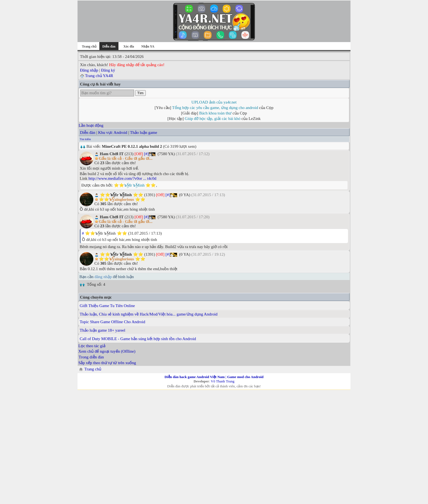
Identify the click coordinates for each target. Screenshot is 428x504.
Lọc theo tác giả (92, 346)
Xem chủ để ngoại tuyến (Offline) (107, 351)
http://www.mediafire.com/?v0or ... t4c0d (122, 178)
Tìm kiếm (85, 139)
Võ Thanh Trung (222, 381)
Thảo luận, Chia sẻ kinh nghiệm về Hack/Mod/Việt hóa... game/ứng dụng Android (149, 314)
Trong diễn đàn (91, 357)
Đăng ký (108, 70)
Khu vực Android (113, 132)
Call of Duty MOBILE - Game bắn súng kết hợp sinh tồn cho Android (138, 339)
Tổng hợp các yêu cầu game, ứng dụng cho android (215, 108)
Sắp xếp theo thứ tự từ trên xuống (107, 363)
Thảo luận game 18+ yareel (102, 330)
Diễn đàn (88, 132)
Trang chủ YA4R (99, 76)
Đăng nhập (89, 70)
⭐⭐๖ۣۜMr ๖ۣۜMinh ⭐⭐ (135, 185)
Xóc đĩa (129, 46)
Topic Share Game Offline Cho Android (112, 322)
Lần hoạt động (91, 125)
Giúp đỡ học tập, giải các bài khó (213, 119)
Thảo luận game (143, 132)
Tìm (140, 93)
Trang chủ (89, 46)
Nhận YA (148, 46)
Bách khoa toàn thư (216, 113)
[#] (146, 154)
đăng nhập (103, 277)
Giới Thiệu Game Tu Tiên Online (107, 306)
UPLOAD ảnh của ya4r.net (214, 102)
